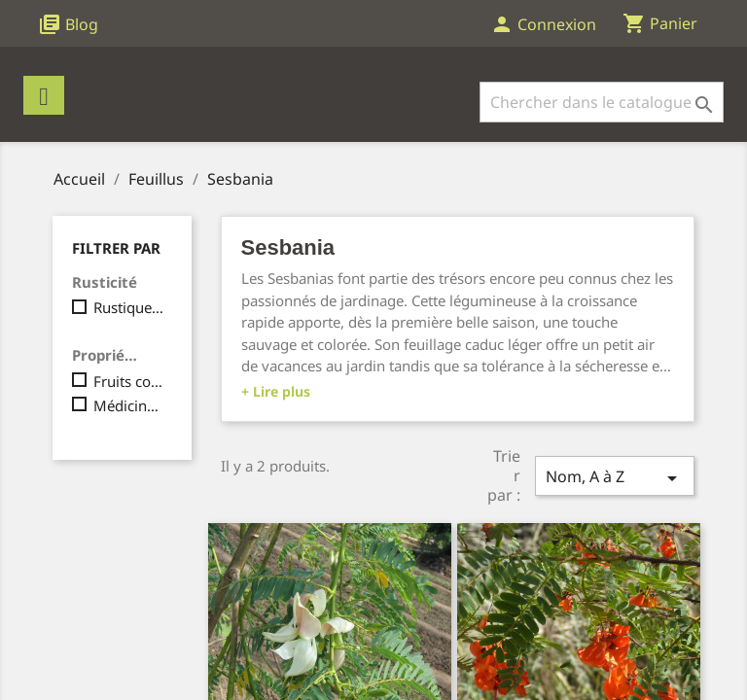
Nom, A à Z (615, 478)
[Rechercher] (602, 102)
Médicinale (129, 405)
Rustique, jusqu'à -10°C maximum (129, 307)
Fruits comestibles (129, 381)
